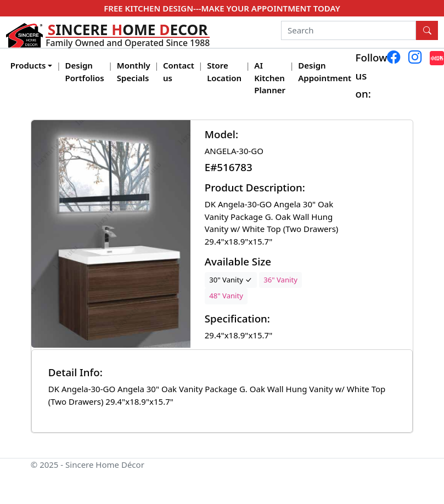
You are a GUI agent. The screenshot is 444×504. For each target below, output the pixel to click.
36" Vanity (280, 280)
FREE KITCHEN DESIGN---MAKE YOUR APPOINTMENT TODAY (222, 8)
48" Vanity (226, 296)
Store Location (224, 72)
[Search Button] (427, 31)
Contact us (179, 72)
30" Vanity (231, 280)
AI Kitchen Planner (270, 78)
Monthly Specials (134, 72)
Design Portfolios (85, 72)
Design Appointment (325, 72)
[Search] (349, 31)
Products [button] (28, 65)
